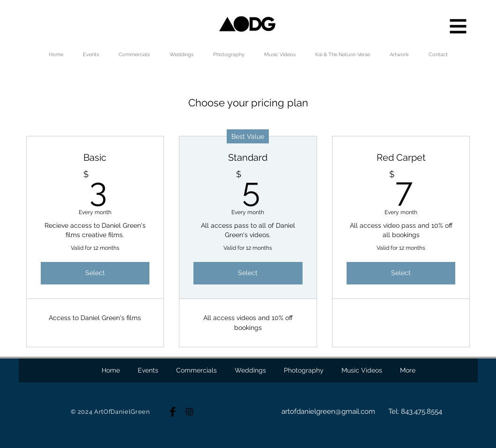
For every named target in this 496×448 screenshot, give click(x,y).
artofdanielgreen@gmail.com (328, 411)
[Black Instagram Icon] (189, 412)
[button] (458, 26)
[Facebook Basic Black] (173, 412)
